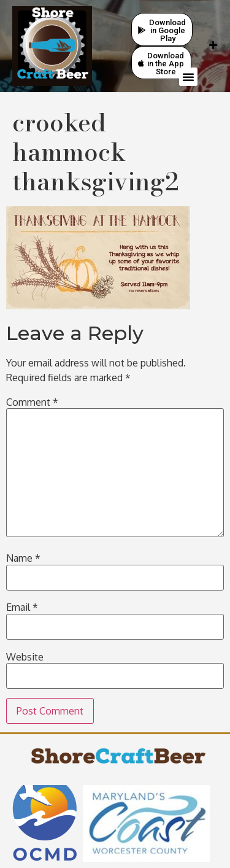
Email (22, 607)
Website (25, 657)
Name (23, 558)
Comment (32, 402)
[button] (188, 77)
